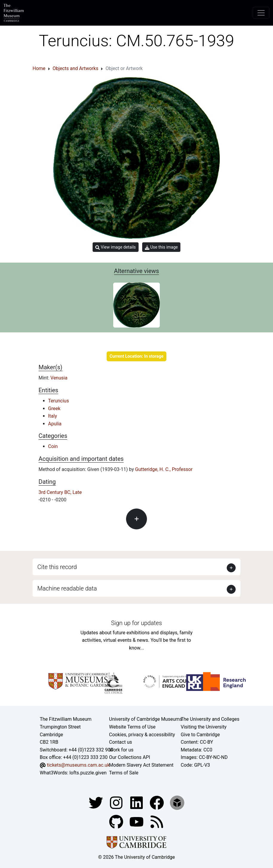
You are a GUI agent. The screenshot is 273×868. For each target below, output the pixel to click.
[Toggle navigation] (261, 13)
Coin (53, 446)
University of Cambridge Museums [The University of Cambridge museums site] (146, 719)
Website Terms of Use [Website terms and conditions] (132, 727)
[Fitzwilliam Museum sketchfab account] (177, 802)
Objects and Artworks (75, 68)
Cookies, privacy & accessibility (142, 735)
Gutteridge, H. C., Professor (164, 469)
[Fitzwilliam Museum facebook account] (137, 802)
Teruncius (59, 401)
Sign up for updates (136, 623)
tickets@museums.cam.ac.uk (78, 765)
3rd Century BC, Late (60, 492)
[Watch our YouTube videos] (137, 821)
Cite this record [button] (57, 567)
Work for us (121, 750)
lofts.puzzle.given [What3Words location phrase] (88, 773)
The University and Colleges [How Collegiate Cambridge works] (210, 719)
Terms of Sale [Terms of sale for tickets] (124, 773)
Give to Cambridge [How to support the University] (200, 735)
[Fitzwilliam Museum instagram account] (117, 802)
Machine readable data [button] (67, 588)
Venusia (59, 378)
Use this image (161, 247)
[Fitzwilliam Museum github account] (117, 821)
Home (39, 68)
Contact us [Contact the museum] (121, 742)
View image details (116, 247)
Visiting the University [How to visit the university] (204, 727)
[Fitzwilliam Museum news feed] (157, 821)
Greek (54, 409)
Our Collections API (130, 757)
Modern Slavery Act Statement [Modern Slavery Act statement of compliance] (141, 765)
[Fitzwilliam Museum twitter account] (96, 802)
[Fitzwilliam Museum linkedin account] (157, 802)
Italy (53, 416)
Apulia (55, 424)
